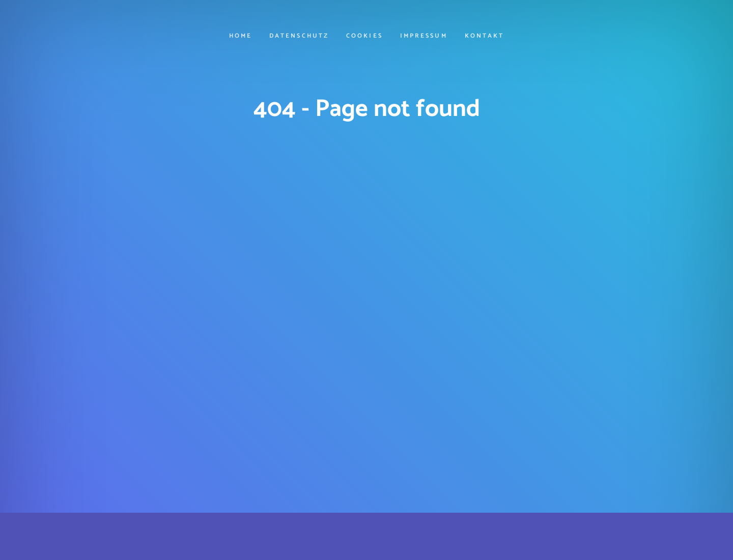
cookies (364, 37)
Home (241, 37)
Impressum (424, 37)
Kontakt (484, 37)
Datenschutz (299, 37)
